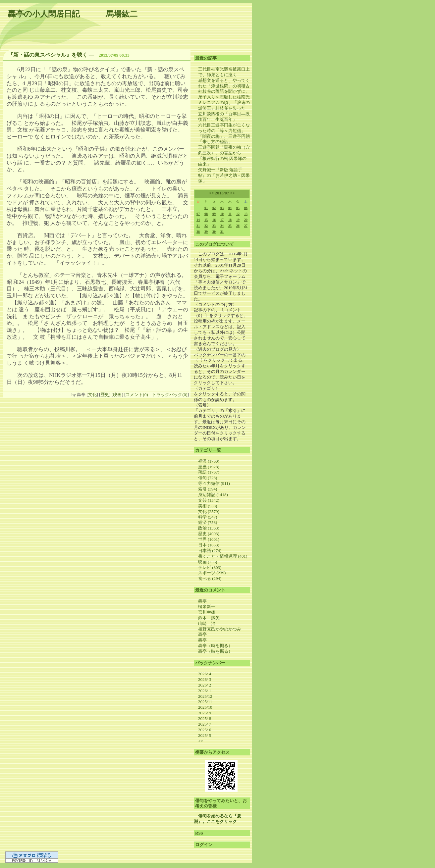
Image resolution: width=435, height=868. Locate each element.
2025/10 (205, 707)
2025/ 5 (205, 735)
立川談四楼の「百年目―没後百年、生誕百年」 (224, 117)
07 (198, 214)
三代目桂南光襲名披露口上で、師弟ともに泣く (224, 72)
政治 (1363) (209, 528)
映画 (117, 395)
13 (246, 214)
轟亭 (202, 601)
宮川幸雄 (207, 612)
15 (206, 220)
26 (238, 226)
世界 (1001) (209, 539)
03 (222, 208)
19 (238, 220)
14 (198, 220)
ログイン (204, 845)
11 (230, 214)
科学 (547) (208, 517)
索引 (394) (208, 489)
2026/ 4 (205, 674)
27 (246, 226)
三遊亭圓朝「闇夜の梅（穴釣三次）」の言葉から (224, 150)
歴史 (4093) (209, 534)
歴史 (105, 395)
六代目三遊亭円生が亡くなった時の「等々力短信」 (224, 128)
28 (198, 232)
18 (230, 220)
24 (222, 226)
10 (222, 214)
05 (238, 208)
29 (206, 232)
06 (246, 208)
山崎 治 (207, 623)
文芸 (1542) (209, 500)
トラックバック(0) (170, 395)
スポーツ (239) (212, 573)
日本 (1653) (209, 545)
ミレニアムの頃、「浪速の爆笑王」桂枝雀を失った (224, 105)
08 (206, 214)
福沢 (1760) (209, 461)
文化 (92, 395)
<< (212, 193)
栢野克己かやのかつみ (220, 629)
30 (214, 232)
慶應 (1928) (209, 467)
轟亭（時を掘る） (215, 646)
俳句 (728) (208, 478)
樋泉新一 (207, 607)
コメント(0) (137, 395)
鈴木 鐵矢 (209, 618)
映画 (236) (208, 562)
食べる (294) (210, 578)
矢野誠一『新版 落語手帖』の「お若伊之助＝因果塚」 (224, 175)
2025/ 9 (205, 713)
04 (230, 208)
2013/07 (222, 193)
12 (238, 214)
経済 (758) (208, 522)
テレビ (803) (210, 567)
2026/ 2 (205, 685)
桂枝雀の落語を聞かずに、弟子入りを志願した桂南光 (224, 94)
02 (214, 208)
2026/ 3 (205, 679)
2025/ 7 (205, 724)
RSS (199, 833)
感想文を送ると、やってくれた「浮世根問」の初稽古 (224, 83)
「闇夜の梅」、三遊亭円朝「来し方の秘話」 (224, 139)
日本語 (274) (210, 551)
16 (214, 220)
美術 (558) (208, 506)
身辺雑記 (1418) (213, 495)
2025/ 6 (205, 730)
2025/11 (205, 702)
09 (214, 214)
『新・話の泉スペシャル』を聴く (48, 55)
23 (214, 226)
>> (233, 193)
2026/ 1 (205, 691)
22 (206, 226)
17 (222, 220)
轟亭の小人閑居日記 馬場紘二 (73, 14)
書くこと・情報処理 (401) (223, 556)
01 (206, 208)
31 (222, 232)
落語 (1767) (209, 472)
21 (198, 226)
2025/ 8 (205, 718)
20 (246, 220)
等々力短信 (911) (214, 483)
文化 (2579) (209, 511)
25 (230, 226)
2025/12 (205, 696)
